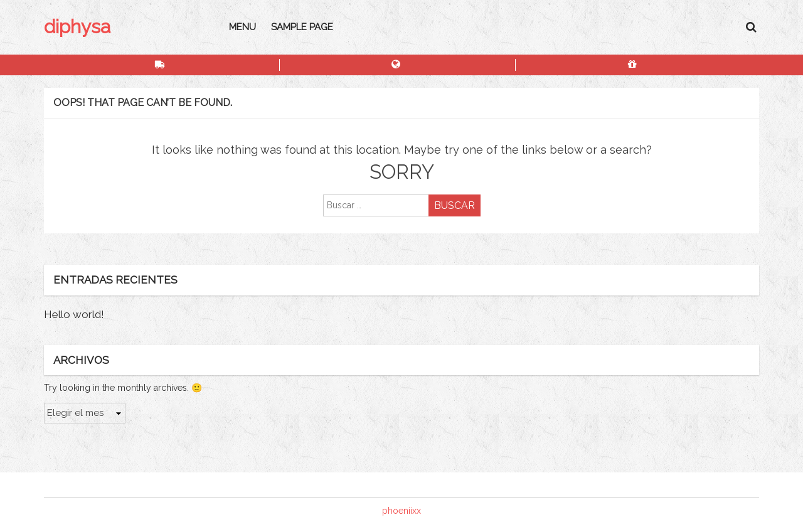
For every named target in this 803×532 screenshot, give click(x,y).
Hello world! (74, 314)
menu (242, 27)
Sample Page (302, 27)
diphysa (77, 27)
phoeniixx (401, 511)
